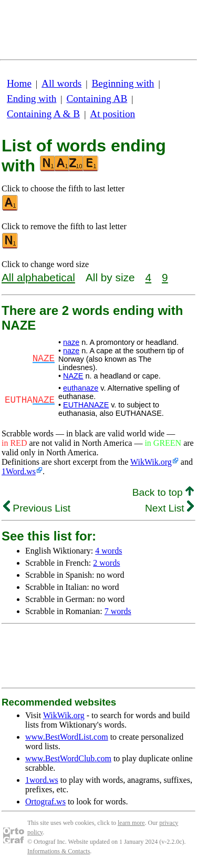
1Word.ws (19, 471)
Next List (169, 508)
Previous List (37, 508)
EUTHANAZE (86, 405)
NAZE (73, 376)
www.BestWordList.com (67, 737)
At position (112, 114)
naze (71, 342)
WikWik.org (151, 462)
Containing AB (97, 99)
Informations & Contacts (59, 851)
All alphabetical (38, 277)
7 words (118, 611)
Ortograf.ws (45, 801)
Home (19, 83)
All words (61, 83)
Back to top (163, 492)
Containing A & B (43, 114)
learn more (131, 823)
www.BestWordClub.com (68, 758)
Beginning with (123, 83)
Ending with (32, 99)
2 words (106, 563)
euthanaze (81, 388)
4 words (108, 551)
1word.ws (42, 780)
